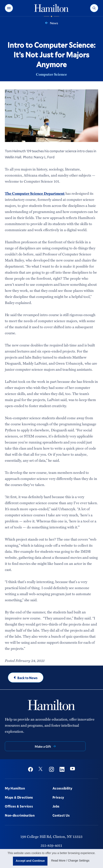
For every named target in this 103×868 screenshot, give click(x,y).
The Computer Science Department (35, 193)
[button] (9, 8)
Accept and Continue (30, 861)
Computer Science (51, 74)
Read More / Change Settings (70, 861)
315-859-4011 (51, 845)
